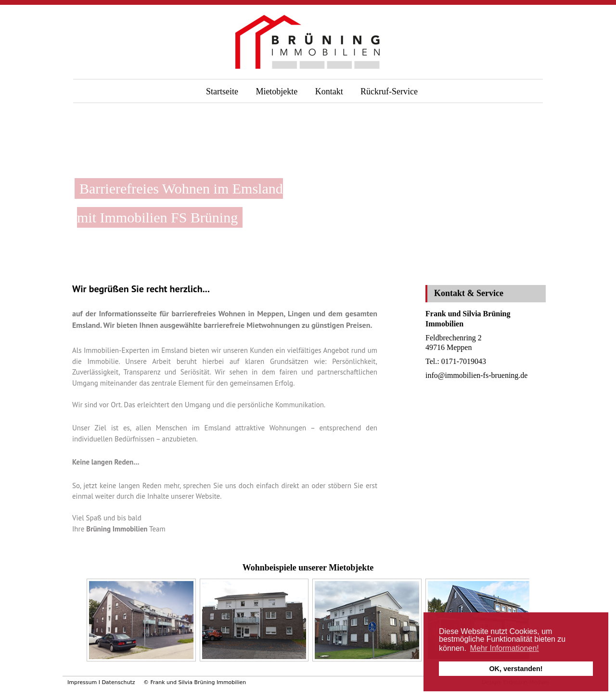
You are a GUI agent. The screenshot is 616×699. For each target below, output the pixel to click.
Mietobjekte (276, 91)
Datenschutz (118, 682)
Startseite (222, 91)
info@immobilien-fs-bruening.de (476, 375)
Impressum (82, 682)
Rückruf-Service (389, 91)
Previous (78, 622)
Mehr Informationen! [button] (505, 648)
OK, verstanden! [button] (516, 669)
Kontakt (329, 91)
